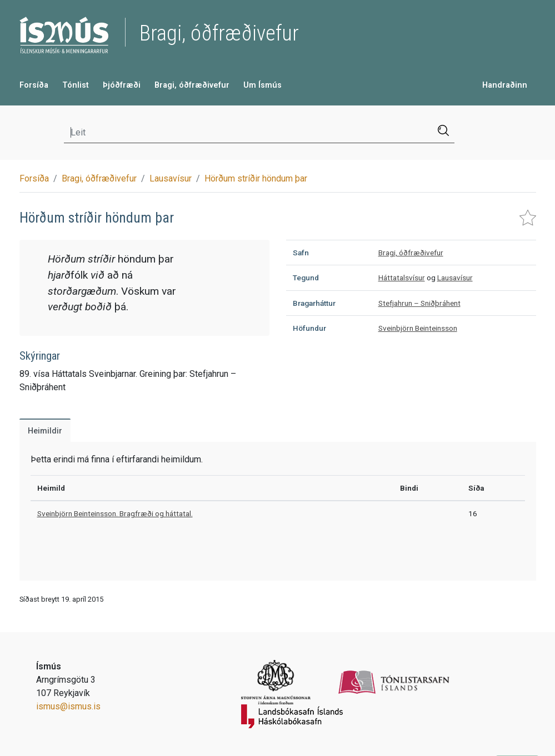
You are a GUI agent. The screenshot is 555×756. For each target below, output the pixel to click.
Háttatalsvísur (402, 278)
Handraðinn (505, 85)
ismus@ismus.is (68, 706)
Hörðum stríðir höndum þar (256, 178)
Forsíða (34, 85)
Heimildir (45, 431)
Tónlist (76, 85)
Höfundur (309, 328)
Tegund (306, 278)
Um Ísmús (262, 85)
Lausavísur (171, 178)
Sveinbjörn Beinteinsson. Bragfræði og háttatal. (115, 513)
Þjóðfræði (122, 85)
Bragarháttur (314, 303)
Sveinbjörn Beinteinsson (418, 328)
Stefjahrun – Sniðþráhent (419, 303)
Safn (301, 253)
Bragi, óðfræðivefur (192, 85)
